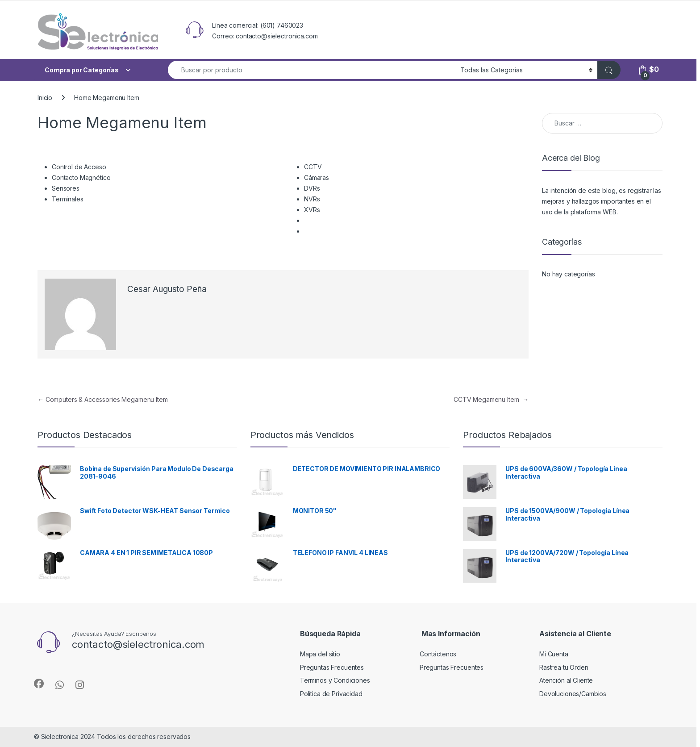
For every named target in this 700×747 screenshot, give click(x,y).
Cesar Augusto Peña (167, 289)
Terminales (68, 199)
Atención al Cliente (566, 680)
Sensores (66, 188)
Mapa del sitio (320, 654)
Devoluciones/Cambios (573, 694)
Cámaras (317, 177)
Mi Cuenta (554, 654)
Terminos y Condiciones (335, 680)
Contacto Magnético (81, 177)
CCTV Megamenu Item (491, 399)
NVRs (312, 199)
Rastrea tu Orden (564, 667)
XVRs (312, 210)
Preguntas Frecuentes (332, 667)
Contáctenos (438, 654)
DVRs (312, 188)
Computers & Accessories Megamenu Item (103, 399)
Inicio (45, 98)
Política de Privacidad (331, 694)
